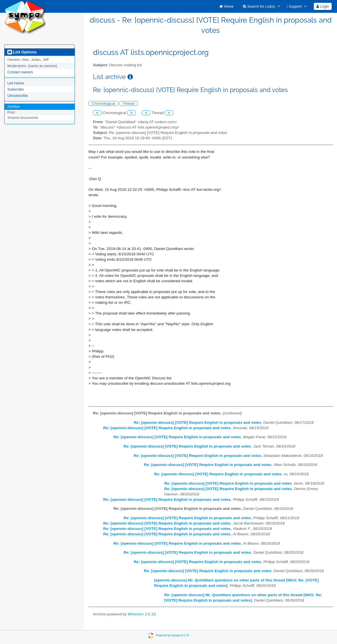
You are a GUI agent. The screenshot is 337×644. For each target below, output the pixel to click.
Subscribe (16, 89)
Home (226, 6)
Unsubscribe (18, 96)
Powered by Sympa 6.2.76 (172, 635)
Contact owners (20, 72)
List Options (22, 52)
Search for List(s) (259, 6)
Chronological (103, 103)
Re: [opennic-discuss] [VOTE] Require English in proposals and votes (197, 422)
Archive (13, 107)
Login (323, 6)
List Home (16, 83)
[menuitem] (226, 6)
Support (294, 6)
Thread (128, 103)
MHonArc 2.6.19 (142, 614)
